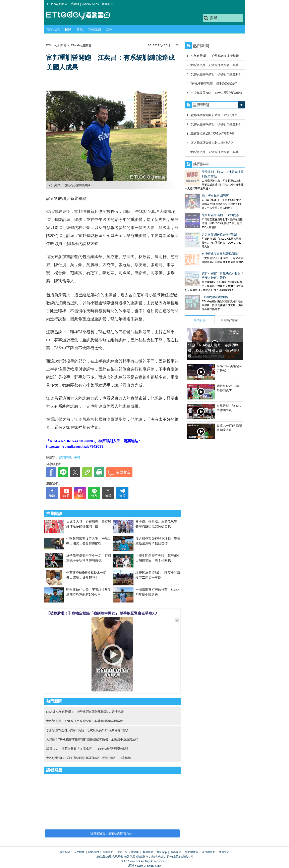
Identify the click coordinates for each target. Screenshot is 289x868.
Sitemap (162, 852)
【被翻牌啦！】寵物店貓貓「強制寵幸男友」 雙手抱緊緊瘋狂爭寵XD (102, 613)
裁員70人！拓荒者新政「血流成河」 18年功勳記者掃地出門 (87, 749)
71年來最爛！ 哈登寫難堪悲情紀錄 (215, 56)
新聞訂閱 (108, 4)
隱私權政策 (192, 852)
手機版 (75, 4)
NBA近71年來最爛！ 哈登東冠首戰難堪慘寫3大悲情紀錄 (85, 712)
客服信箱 (148, 852)
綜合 (109, 30)
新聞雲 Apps (90, 4)
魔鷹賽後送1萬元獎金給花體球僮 (212, 133)
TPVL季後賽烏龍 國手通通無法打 (214, 83)
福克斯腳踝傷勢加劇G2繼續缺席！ (213, 143)
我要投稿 (65, 852)
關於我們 (94, 852)
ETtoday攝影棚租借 (198, 272)
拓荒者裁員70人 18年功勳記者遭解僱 (216, 93)
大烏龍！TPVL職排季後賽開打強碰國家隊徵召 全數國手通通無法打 (92, 739)
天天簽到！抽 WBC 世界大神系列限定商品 (213, 172)
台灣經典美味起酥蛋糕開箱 (203, 233)
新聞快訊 (53, 30)
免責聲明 (224, 852)
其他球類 (95, 30)
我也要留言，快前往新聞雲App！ (112, 833)
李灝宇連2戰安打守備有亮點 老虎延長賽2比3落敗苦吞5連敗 (87, 730)
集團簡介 (108, 852)
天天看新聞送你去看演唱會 (203, 218)
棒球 (68, 30)
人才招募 (79, 852)
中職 (77, 457)
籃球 (80, 30)
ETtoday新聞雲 (57, 4)
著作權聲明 (209, 852)
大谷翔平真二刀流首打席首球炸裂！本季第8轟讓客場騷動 (85, 721)
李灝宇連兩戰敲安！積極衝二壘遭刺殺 (217, 74)
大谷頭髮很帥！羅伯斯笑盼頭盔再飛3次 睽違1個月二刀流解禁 (89, 758)
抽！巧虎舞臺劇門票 (198, 187)
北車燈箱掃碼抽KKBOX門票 (203, 203)
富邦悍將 (65, 457)
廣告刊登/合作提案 (128, 852)
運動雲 (81, 16)
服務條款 (176, 852)
